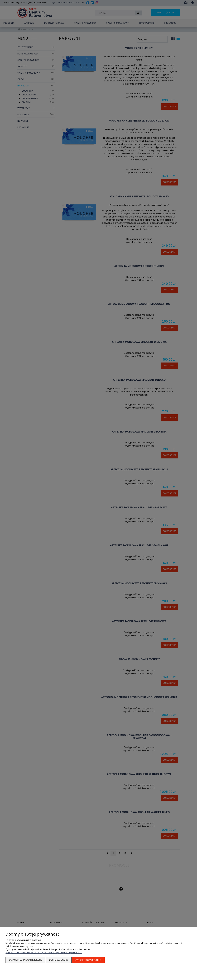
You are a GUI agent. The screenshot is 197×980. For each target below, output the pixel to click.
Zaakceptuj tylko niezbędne (25, 960)
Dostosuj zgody (59, 960)
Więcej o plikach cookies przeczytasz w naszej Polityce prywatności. (44, 953)
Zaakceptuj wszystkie (88, 960)
